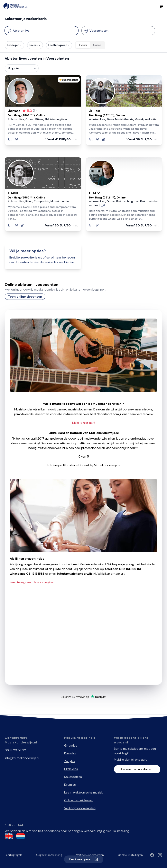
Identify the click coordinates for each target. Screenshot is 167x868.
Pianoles (70, 753)
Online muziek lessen (79, 800)
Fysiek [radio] (83, 45)
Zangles (70, 761)
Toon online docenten (25, 297)
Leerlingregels (13, 855)
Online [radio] (97, 45)
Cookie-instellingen (130, 855)
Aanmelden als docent (137, 769)
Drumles (70, 785)
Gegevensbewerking (49, 855)
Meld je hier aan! (84, 423)
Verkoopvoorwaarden (80, 808)
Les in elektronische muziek (84, 792)
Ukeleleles (71, 769)
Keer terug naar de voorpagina (32, 582)
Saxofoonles (73, 777)
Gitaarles (71, 745)
